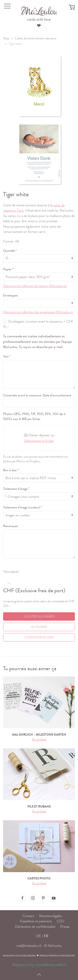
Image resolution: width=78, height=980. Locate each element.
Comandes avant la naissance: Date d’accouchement (37, 395)
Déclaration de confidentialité (35, 927)
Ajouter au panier (39, 616)
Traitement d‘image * (16, 489)
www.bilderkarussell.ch (51, 965)
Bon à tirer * (11, 470)
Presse (65, 927)
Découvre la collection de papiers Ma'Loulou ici (35, 286)
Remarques (11, 526)
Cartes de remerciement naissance (36, 38)
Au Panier (39, 627)
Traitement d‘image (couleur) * (23, 507)
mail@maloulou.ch (29, 946)
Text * (7, 356)
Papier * (8, 269)
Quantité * (10, 251)
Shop (6, 38)
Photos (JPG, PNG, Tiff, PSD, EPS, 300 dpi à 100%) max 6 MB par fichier (34, 416)
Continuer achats (39, 637)
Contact (28, 916)
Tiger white (15, 44)
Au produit (39, 739)
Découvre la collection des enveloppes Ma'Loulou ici (38, 312)
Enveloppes (11, 295)
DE (39, 936)
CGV (61, 921)
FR (46, 936)
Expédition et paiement (36, 921)
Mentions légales (50, 916)
